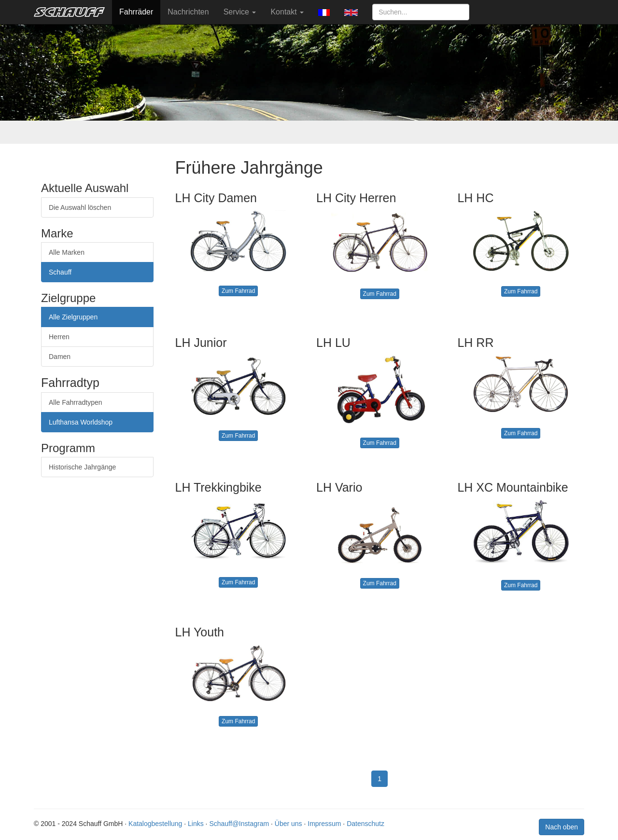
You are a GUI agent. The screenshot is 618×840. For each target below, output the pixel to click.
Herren (59, 337)
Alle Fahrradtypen (76, 402)
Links (196, 824)
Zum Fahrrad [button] (238, 291)
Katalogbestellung (155, 824)
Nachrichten (188, 12)
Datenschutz (365, 824)
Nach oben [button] (562, 827)
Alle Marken (67, 252)
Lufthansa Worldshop (81, 422)
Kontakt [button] (287, 12)
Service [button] (240, 12)
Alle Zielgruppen (73, 317)
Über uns (288, 824)
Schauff (60, 272)
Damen (60, 357)
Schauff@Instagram (239, 824)
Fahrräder (136, 12)
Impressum (324, 824)
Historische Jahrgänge (82, 467)
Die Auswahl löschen (80, 207)
